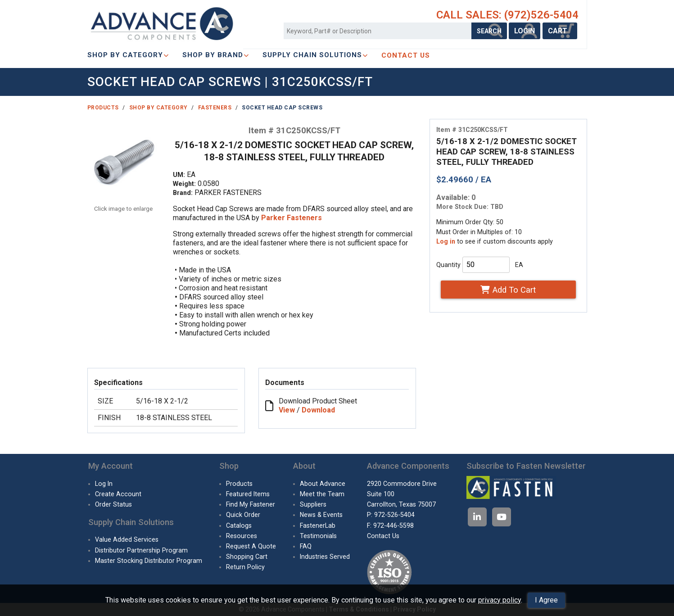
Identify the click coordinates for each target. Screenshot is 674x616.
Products (103, 108)
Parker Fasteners (292, 218)
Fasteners (215, 108)
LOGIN (525, 31)
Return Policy (245, 567)
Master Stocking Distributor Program (149, 561)
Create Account (118, 494)
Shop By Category (128, 55)
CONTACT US (406, 55)
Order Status (113, 504)
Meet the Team (322, 494)
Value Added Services (127, 539)
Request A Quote (251, 546)
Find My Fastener (251, 504)
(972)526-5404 (541, 15)
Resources (242, 536)
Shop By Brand (216, 55)
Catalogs (239, 525)
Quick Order (243, 515)
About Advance (323, 484)
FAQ (306, 546)
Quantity (448, 265)
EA (519, 265)
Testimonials (318, 536)
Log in (446, 241)
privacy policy (500, 600)
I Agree (546, 600)
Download (318, 410)
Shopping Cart (247, 557)
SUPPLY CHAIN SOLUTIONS (315, 55)
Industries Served (325, 557)
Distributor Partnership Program (141, 550)
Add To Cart (508, 290)
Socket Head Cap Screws (282, 108)
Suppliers (313, 504)
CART (560, 31)
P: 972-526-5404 (391, 515)
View (287, 410)
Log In (104, 484)
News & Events (321, 515)
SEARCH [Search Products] (489, 31)
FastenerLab (318, 525)
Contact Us (383, 536)
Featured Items (248, 494)
